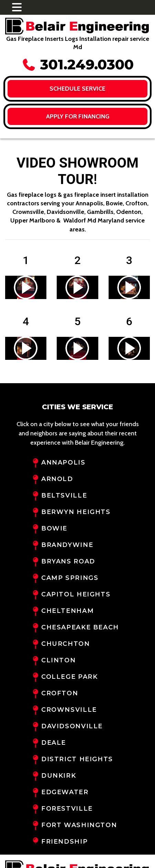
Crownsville (69, 710)
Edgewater (65, 792)
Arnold (57, 479)
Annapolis (63, 462)
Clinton (58, 660)
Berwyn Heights (76, 512)
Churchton (66, 644)
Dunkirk (59, 776)
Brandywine (67, 545)
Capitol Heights (76, 594)
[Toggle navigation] (17, 7)
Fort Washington (79, 825)
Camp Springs (70, 578)
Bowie (54, 528)
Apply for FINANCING (78, 116)
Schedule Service (77, 89)
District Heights (77, 759)
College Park (69, 677)
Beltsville (64, 495)
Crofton (60, 693)
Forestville (67, 809)
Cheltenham (68, 611)
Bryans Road (68, 561)
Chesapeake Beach (80, 627)
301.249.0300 (78, 64)
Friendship (64, 842)
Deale (54, 743)
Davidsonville (72, 726)
